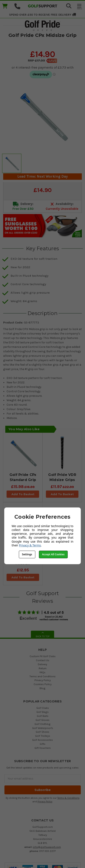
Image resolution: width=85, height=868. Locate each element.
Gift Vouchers (43, 748)
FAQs (42, 672)
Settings (27, 554)
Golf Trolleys (43, 736)
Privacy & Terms (30, 545)
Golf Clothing (42, 724)
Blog (42, 688)
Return (43, 668)
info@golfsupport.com (47, 847)
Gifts (43, 744)
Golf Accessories (42, 740)
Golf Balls (43, 716)
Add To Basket (23, 494)
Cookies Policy (43, 684)
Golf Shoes (42, 732)
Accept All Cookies (53, 554)
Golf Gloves (42, 720)
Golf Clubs (43, 708)
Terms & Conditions (68, 798)
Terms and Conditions (42, 676)
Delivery (42, 664)
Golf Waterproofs (43, 728)
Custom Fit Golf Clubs (43, 656)
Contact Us (43, 660)
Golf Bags (42, 712)
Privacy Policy (43, 680)
